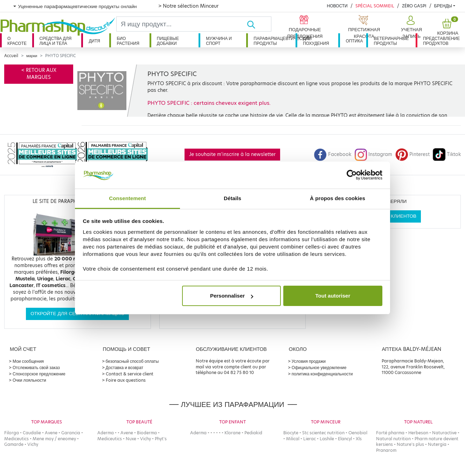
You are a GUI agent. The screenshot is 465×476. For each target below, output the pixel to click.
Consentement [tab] (127, 198)
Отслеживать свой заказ (36, 368)
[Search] (182, 24)
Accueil (11, 56)
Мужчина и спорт (219, 41)
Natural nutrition (393, 439)
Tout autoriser (333, 296)
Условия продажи (309, 361)
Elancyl (345, 439)
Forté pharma (390, 433)
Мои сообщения (28, 361)
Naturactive (444, 433)
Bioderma (147, 433)
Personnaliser (232, 296)
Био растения (128, 41)
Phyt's (161, 439)
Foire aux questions (126, 380)
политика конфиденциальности (322, 374)
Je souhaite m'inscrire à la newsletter (232, 154)
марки (32, 56)
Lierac (310, 439)
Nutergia (437, 444)
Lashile (327, 439)
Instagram (373, 154)
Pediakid (253, 433)
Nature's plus (410, 444)
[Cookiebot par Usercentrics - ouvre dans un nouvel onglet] (352, 175)
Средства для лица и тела (56, 41)
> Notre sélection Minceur (188, 6)
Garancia (71, 433)
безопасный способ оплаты (132, 361)
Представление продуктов (441, 41)
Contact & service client (130, 374)
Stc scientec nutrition (323, 433)
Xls (359, 439)
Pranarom (386, 450)
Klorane (233, 433)
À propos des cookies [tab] (338, 198)
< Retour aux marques (39, 74)
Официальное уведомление (319, 368)
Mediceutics (16, 439)
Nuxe (131, 439)
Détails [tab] (233, 198)
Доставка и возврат (124, 368)
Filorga (12, 433)
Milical (293, 439)
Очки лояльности (29, 380)
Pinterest (412, 154)
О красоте (17, 41)
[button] (411, 27)
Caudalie (32, 433)
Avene (51, 433)
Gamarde (14, 444)
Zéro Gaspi (414, 6)
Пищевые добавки (168, 41)
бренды (443, 6)
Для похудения (316, 41)
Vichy (33, 444)
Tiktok (447, 154)
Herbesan (418, 433)
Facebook (333, 154)
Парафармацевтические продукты (275, 41)
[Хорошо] (259, 24)
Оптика (354, 41)
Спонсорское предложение (39, 374)
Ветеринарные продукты (391, 41)
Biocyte (291, 433)
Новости (337, 6)
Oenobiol (358, 433)
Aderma (106, 433)
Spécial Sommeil (375, 6)
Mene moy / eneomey (54, 439)
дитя (94, 41)
